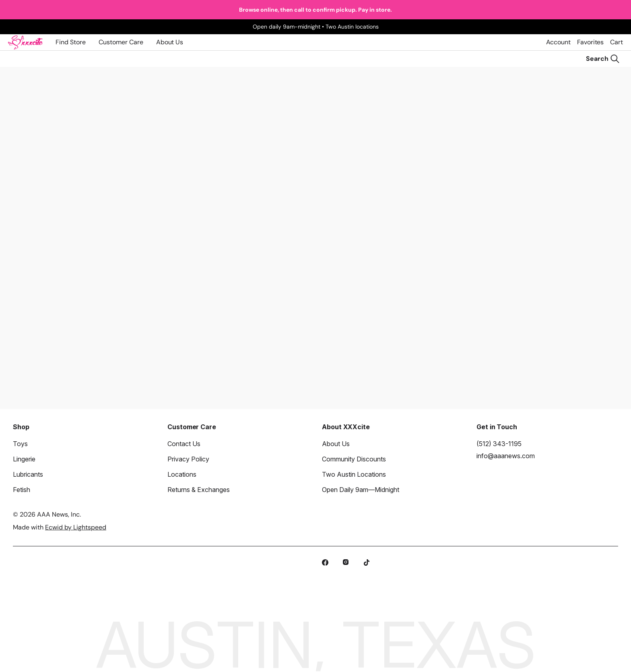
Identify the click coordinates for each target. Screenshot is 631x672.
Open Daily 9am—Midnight (361, 490)
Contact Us (184, 444)
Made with (60, 527)
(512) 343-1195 (499, 444)
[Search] (603, 59)
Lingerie (24, 459)
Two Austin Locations (354, 474)
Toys (20, 444)
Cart (617, 42)
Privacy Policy (188, 459)
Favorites (590, 42)
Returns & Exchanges (199, 490)
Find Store (71, 42)
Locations (182, 474)
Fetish (22, 490)
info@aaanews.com (506, 456)
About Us (170, 42)
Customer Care (121, 42)
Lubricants (28, 474)
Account (558, 42)
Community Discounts (354, 459)
